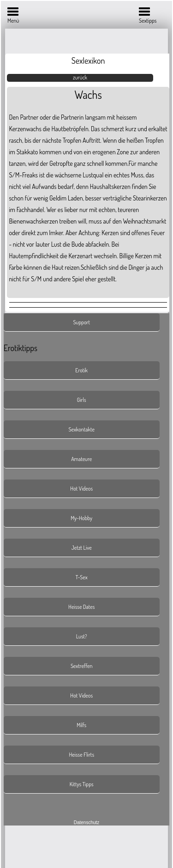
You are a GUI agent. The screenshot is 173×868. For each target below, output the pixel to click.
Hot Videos (81, 489)
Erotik (81, 370)
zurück (80, 77)
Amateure (81, 459)
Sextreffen (82, 666)
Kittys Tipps (82, 784)
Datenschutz (87, 822)
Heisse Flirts (81, 755)
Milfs (81, 725)
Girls (82, 400)
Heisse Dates (81, 607)
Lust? (82, 636)
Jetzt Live (82, 548)
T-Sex (82, 577)
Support (81, 322)
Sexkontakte (82, 429)
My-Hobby (81, 518)
